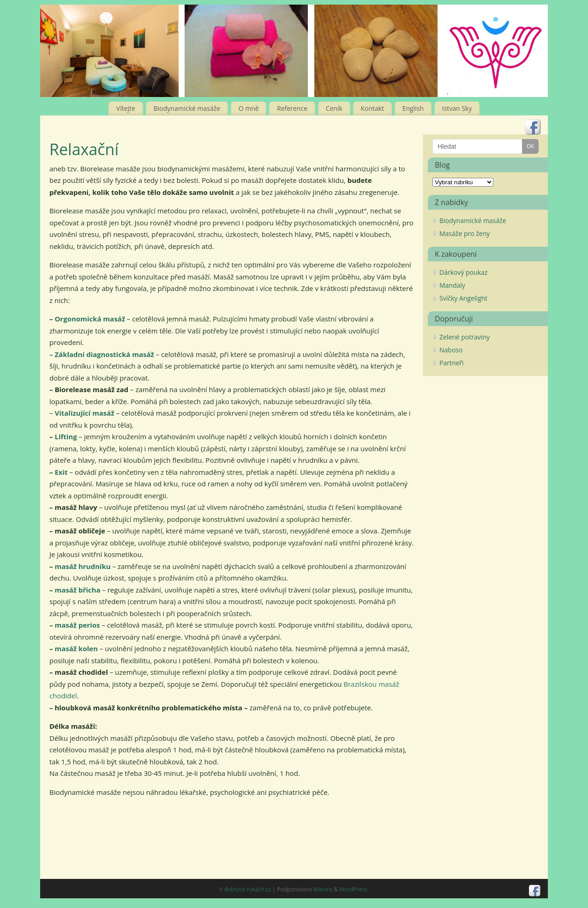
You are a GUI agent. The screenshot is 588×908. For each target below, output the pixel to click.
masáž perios (77, 625)
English (413, 108)
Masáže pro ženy (465, 233)
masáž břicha (77, 590)
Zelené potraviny (465, 337)
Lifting (66, 436)
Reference (292, 108)
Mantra (323, 889)
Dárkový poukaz (463, 272)
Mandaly (452, 285)
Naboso (451, 350)
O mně (249, 108)
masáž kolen (76, 648)
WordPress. (354, 889)
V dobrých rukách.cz (245, 889)
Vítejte (126, 108)
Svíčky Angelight (463, 298)
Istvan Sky (457, 108)
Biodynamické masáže (187, 108)
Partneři (452, 363)
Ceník (334, 108)
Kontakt (372, 108)
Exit (60, 472)
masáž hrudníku (82, 566)
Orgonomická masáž (90, 319)
